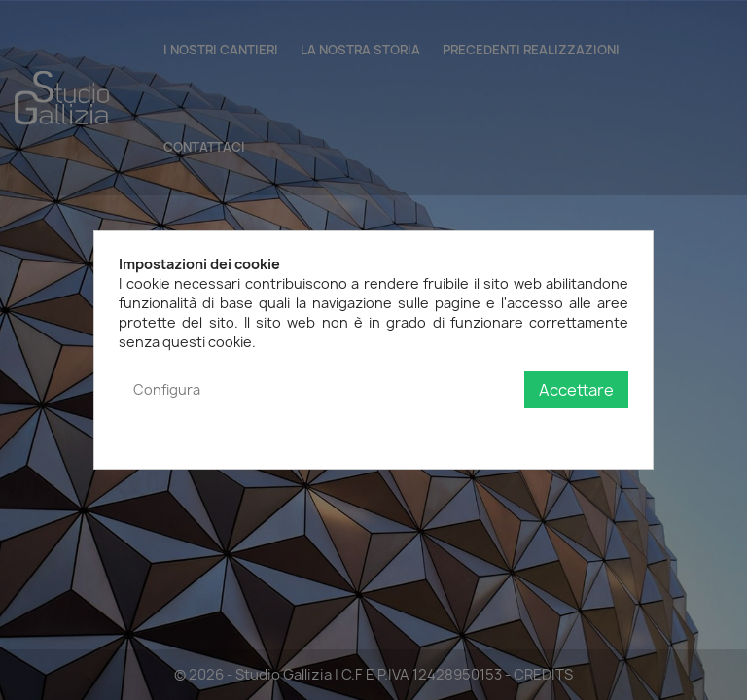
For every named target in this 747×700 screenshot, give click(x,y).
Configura (167, 389)
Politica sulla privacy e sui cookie (522, 429)
